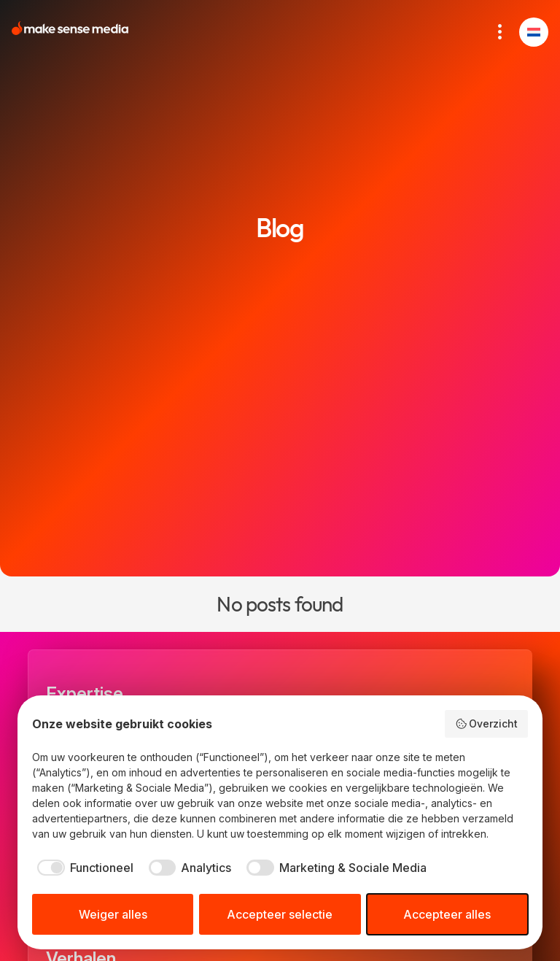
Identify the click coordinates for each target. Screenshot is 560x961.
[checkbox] (83, 868)
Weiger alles (113, 914)
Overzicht (487, 724)
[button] (534, 32)
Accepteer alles (447, 914)
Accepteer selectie (280, 914)
